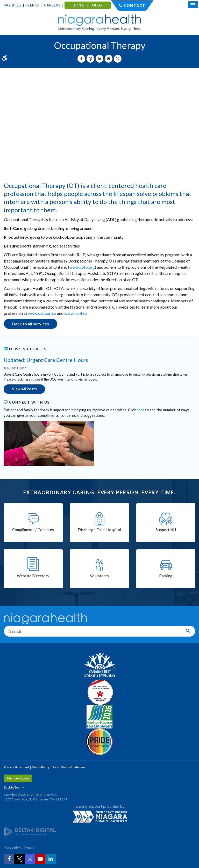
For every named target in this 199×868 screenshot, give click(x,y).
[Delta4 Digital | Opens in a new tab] (30, 831)
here (140, 410)
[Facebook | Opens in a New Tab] (9, 859)
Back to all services (31, 324)
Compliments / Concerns (33, 530)
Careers (52, 5)
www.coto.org (82, 267)
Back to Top (12, 787)
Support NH (166, 530)
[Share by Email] (109, 59)
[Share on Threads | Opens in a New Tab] (90, 59)
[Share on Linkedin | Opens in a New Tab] (99, 59)
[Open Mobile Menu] (193, 5)
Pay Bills (13, 5)
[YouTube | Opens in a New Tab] (40, 859)
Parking (166, 576)
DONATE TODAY (88, 5)
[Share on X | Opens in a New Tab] (118, 59)
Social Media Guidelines (69, 767)
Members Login (18, 778)
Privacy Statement (16, 767)
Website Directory (33, 576)
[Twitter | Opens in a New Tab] (19, 859)
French (33, 5)
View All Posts (24, 389)
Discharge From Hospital (99, 530)
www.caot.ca (76, 313)
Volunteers (99, 576)
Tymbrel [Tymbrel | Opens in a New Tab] (30, 847)
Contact (135, 5)
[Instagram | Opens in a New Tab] (30, 859)
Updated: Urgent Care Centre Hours (46, 360)
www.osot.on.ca (42, 313)
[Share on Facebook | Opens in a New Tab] (81, 59)
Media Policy (41, 767)
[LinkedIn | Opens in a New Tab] (51, 859)
